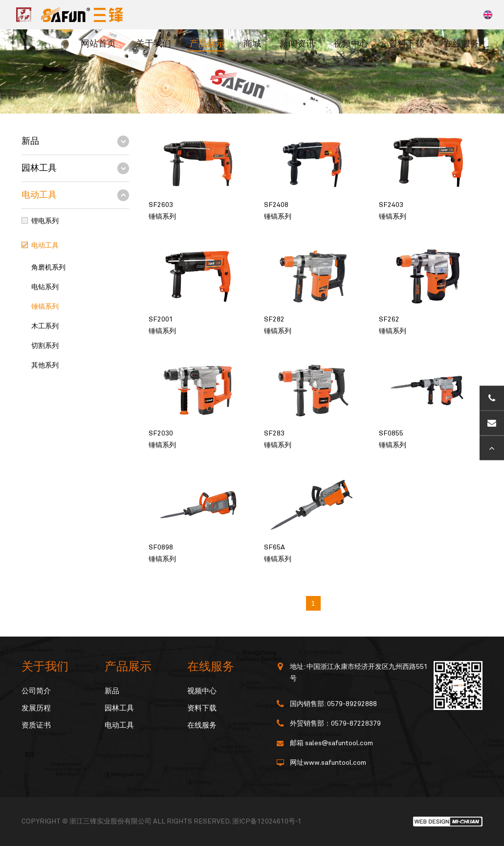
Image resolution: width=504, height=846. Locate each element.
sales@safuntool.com (339, 743)
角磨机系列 (48, 268)
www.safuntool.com (335, 763)
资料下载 (406, 44)
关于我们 (153, 44)
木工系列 (45, 326)
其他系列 (45, 366)
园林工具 (39, 168)
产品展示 (207, 44)
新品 (30, 141)
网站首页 (98, 44)
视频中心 (351, 44)
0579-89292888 (352, 704)
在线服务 (461, 44)
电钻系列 (45, 287)
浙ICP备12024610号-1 (267, 822)
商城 (252, 44)
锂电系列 (45, 221)
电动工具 (39, 195)
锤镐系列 (45, 307)
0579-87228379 (356, 724)
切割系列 (45, 346)
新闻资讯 (297, 44)
